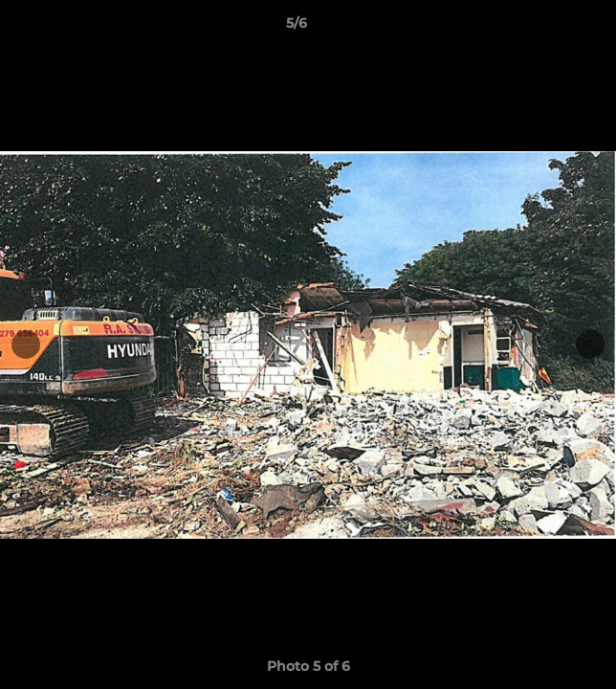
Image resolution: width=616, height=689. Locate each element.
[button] (547, 28)
